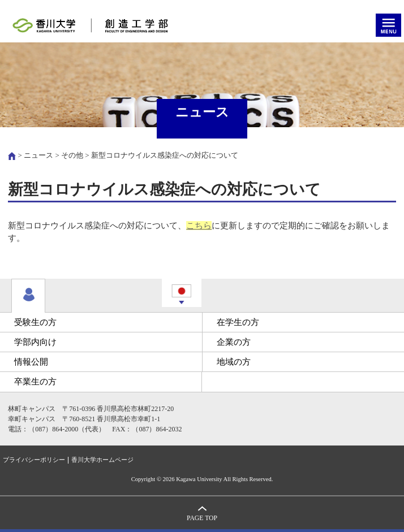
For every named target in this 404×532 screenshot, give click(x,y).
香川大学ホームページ (102, 460)
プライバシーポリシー (34, 460)
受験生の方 (35, 322)
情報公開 (31, 362)
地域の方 (234, 362)
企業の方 (234, 342)
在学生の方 (238, 322)
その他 (72, 155)
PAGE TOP (202, 518)
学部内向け (35, 342)
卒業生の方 (35, 382)
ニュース (38, 155)
